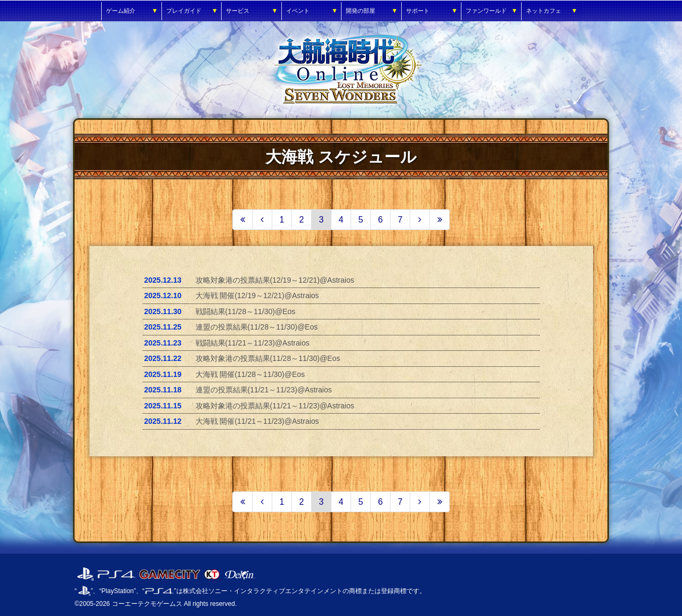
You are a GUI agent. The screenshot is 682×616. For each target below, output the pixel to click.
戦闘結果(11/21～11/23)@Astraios (253, 343)
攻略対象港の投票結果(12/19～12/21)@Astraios (275, 280)
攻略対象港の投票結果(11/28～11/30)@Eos (268, 358)
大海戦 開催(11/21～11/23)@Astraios (257, 421)
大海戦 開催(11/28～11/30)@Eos (250, 374)
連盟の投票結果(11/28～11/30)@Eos (257, 327)
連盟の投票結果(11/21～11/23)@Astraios (264, 390)
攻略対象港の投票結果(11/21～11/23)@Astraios (275, 406)
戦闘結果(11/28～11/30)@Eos (246, 311)
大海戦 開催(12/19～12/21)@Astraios (257, 295)
